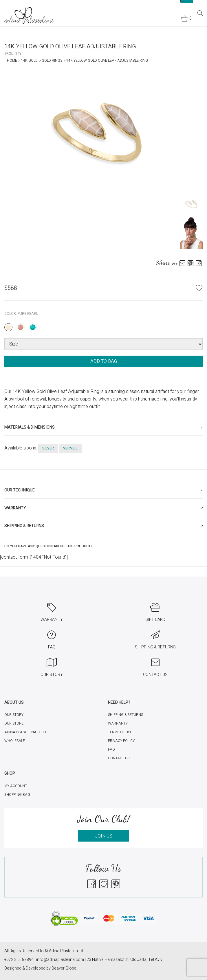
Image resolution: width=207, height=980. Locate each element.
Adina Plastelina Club (25, 732)
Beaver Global (64, 968)
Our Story (14, 715)
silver (48, 448)
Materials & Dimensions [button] (30, 427)
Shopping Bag (17, 795)
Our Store (14, 723)
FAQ (111, 749)
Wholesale (15, 741)
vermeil (70, 448)
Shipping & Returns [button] (24, 526)
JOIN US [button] (104, 836)
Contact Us (119, 758)
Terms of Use (120, 732)
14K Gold (29, 61)
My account (16, 786)
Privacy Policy (121, 741)
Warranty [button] (15, 508)
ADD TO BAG (104, 361)
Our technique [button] (20, 490)
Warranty (118, 723)
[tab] (103, 427)
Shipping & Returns (126, 715)
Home (12, 61)
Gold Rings (52, 61)
